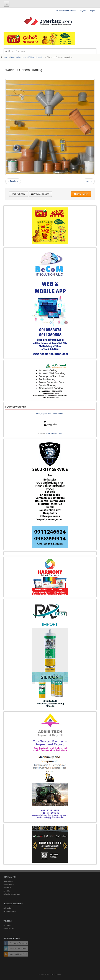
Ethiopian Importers (36, 57)
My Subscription (9, 928)
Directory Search (10, 911)
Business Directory (18, 57)
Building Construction (54, 433)
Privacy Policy (9, 885)
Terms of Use (8, 881)
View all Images (40, 194)
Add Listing (8, 908)
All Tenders (7, 925)
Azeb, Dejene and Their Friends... (50, 414)
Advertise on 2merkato (12, 894)
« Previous (13, 181)
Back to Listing (19, 194)
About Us (7, 891)
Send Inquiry (81, 194)
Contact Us (8, 888)
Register (83, 11)
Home (5, 57)
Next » (89, 181)
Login (92, 11)
